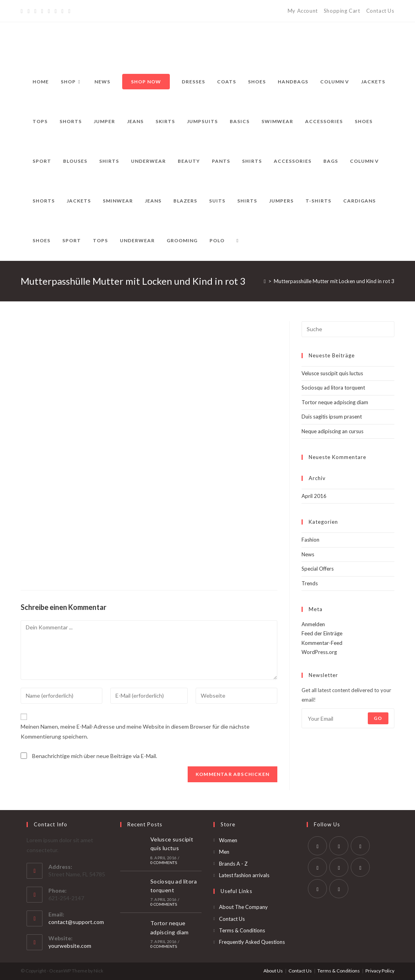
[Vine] (62, 11)
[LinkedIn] (317, 867)
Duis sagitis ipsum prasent (332, 417)
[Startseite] (265, 281)
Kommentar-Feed (322, 643)
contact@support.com (76, 922)
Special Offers (318, 569)
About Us (273, 971)
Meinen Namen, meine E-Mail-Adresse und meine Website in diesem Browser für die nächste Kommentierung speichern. (135, 731)
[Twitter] (23, 11)
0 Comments (164, 862)
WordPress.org (319, 652)
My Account (303, 11)
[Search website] (237, 241)
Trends (310, 583)
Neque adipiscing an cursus (332, 431)
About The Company (243, 907)
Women (228, 840)
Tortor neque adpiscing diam (335, 402)
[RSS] (69, 11)
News (308, 554)
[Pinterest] (36, 11)
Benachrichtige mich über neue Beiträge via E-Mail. (95, 756)
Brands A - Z (233, 864)
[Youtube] (317, 889)
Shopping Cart (342, 11)
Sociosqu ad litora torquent (333, 388)
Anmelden (313, 624)
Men (224, 852)
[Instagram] (49, 11)
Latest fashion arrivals (244, 875)
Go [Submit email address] (378, 718)
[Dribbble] (42, 11)
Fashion (310, 540)
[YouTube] (56, 11)
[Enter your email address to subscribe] (348, 718)
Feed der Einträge (322, 633)
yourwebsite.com (70, 946)
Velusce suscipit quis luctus (332, 373)
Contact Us (380, 11)
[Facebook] (28, 11)
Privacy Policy (380, 971)
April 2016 (314, 496)
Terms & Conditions (242, 930)
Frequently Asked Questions (252, 942)
